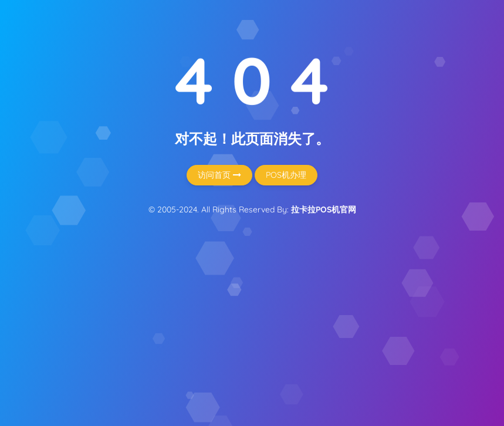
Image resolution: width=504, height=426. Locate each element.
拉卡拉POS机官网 (324, 209)
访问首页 (219, 175)
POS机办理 (286, 175)
